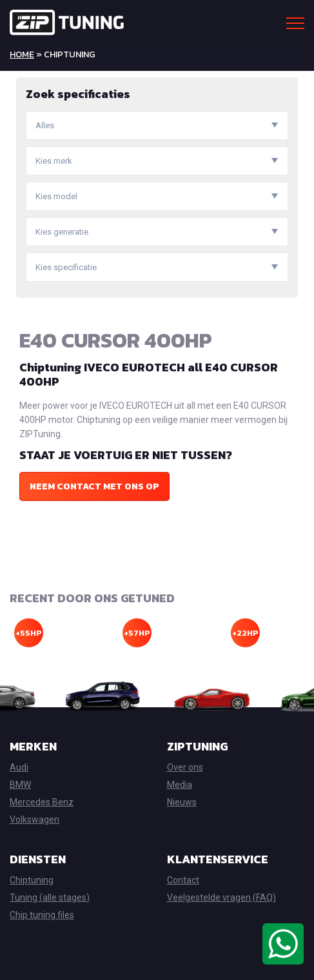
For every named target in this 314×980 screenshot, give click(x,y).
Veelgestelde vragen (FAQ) (221, 897)
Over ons (185, 767)
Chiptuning (32, 880)
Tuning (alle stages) (50, 897)
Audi (19, 767)
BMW (20, 785)
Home (22, 54)
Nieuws (182, 802)
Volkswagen (34, 819)
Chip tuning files (42, 915)
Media (180, 785)
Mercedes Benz (42, 802)
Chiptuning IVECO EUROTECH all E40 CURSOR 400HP (149, 374)
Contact (183, 880)
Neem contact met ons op (94, 486)
